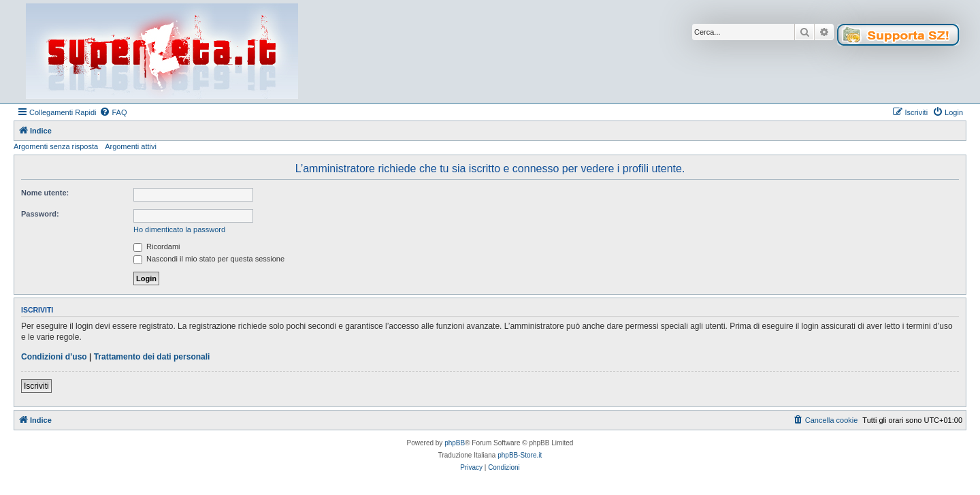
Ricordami (157, 246)
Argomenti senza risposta (56, 146)
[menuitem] (113, 112)
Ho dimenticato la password (179, 229)
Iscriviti (36, 386)
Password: (40, 214)
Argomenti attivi (131, 146)
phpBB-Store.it (520, 455)
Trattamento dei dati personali (152, 357)
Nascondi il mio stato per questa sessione (209, 259)
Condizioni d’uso (54, 357)
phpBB (455, 443)
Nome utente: (45, 193)
